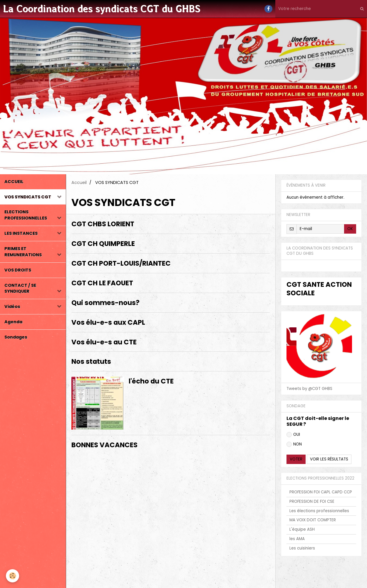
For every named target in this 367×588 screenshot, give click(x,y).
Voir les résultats (329, 459)
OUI (293, 434)
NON (294, 444)
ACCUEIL (14, 182)
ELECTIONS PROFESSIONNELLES (26, 215)
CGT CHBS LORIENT (103, 224)
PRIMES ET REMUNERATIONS (23, 252)
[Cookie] (12, 576)
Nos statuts (91, 362)
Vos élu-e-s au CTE (104, 342)
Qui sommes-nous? (105, 303)
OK (350, 229)
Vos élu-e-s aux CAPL (108, 322)
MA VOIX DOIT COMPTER (313, 520)
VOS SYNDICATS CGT (28, 197)
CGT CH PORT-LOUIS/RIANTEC (121, 263)
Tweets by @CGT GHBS (309, 389)
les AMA (297, 539)
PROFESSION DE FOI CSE (312, 501)
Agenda (13, 322)
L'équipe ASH (302, 529)
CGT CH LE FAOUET (102, 283)
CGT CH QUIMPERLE (103, 244)
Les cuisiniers (302, 548)
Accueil (79, 182)
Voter (296, 459)
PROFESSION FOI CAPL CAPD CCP (321, 492)
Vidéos (12, 306)
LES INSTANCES (21, 233)
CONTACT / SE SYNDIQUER (20, 288)
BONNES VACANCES (104, 445)
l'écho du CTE (151, 381)
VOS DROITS (18, 270)
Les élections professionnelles (319, 511)
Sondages (16, 337)
